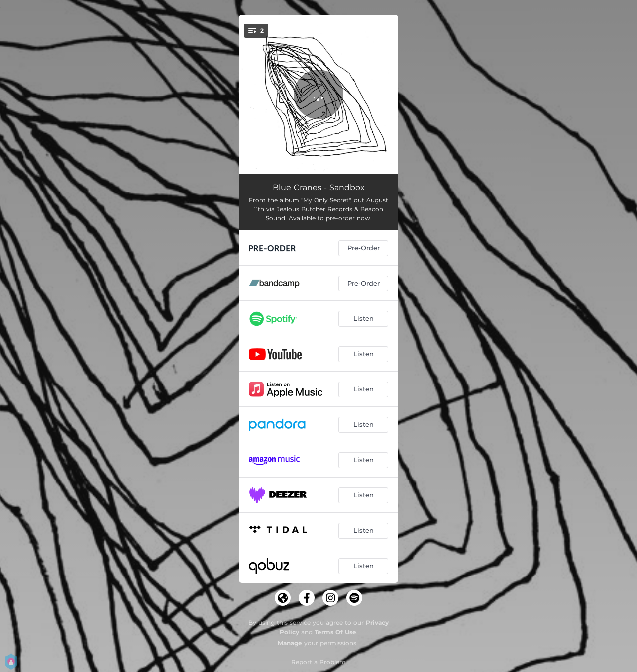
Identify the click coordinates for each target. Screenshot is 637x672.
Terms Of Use (335, 632)
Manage (290, 643)
